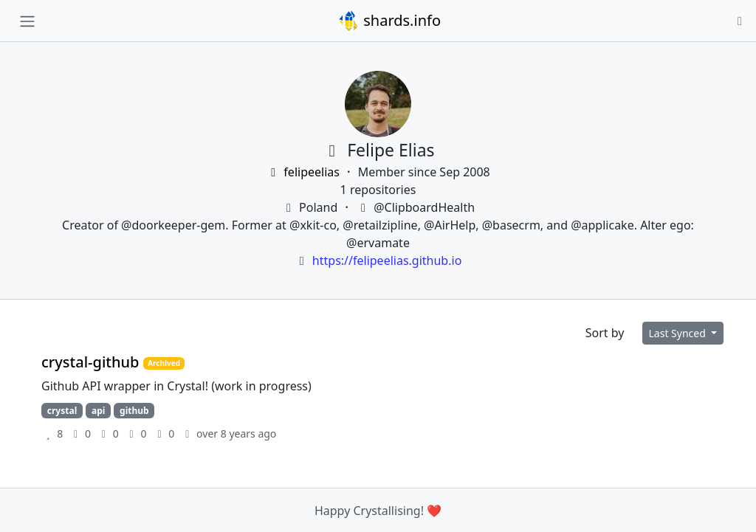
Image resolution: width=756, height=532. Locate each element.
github (134, 411)
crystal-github (92, 362)
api (98, 411)
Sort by (605, 333)
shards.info (389, 21)
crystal (62, 411)
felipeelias (304, 172)
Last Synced (679, 333)
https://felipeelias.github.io (387, 260)
